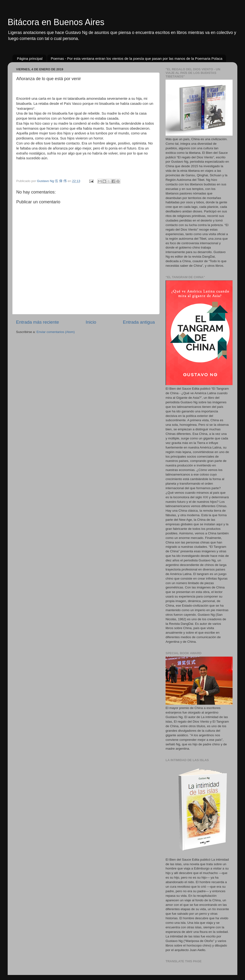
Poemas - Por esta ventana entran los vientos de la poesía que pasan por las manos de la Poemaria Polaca (136, 58)
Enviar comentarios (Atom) (56, 332)
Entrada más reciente (38, 322)
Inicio (91, 322)
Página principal (30, 58)
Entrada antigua (139, 322)
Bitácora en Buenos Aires (56, 22)
